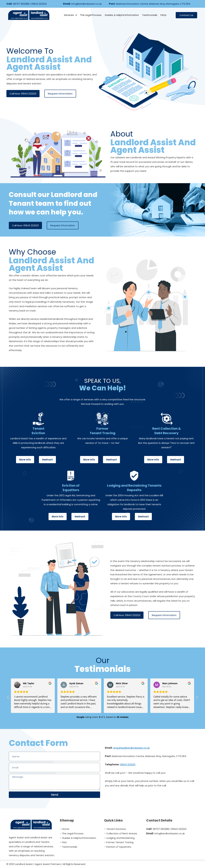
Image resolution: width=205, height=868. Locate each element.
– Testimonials (68, 847)
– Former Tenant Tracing (119, 842)
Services (70, 15)
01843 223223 (39, 4)
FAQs (163, 15)
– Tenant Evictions (115, 829)
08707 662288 (21, 4)
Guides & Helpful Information (122, 15)
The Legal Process (91, 15)
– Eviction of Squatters (118, 847)
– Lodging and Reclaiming (119, 838)
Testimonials (150, 15)
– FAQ (63, 842)
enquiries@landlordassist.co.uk (131, 748)
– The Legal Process (72, 833)
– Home (64, 829)
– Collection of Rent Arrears (121, 833)
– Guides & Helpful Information (78, 838)
